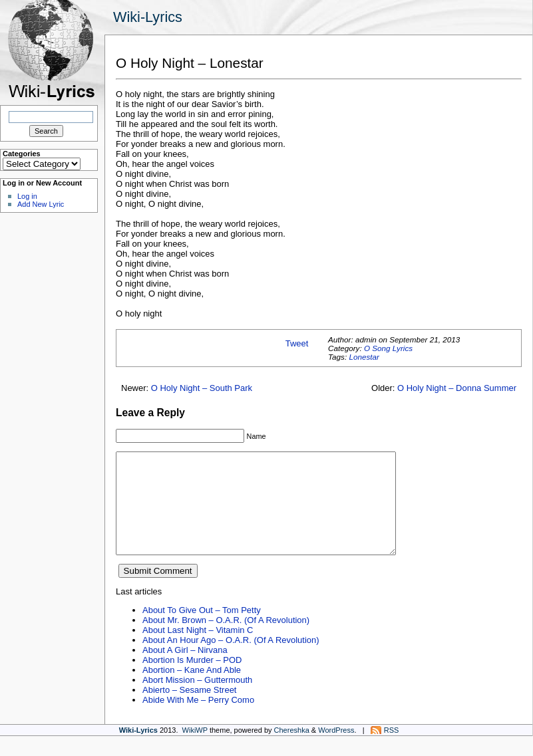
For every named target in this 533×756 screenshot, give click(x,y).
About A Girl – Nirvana (185, 670)
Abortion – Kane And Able (192, 690)
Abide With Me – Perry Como (198, 720)
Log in (27, 196)
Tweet (297, 343)
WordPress (336, 750)
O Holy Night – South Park (202, 388)
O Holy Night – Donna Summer (457, 388)
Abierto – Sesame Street (189, 710)
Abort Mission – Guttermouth (197, 700)
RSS (392, 750)
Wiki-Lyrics (148, 17)
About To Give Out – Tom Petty (202, 630)
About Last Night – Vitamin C (198, 650)
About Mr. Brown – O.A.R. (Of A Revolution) (226, 640)
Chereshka (292, 750)
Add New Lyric (41, 204)
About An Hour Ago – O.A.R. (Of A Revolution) (231, 660)
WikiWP (195, 750)
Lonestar (364, 357)
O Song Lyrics (388, 348)
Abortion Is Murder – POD (192, 680)
